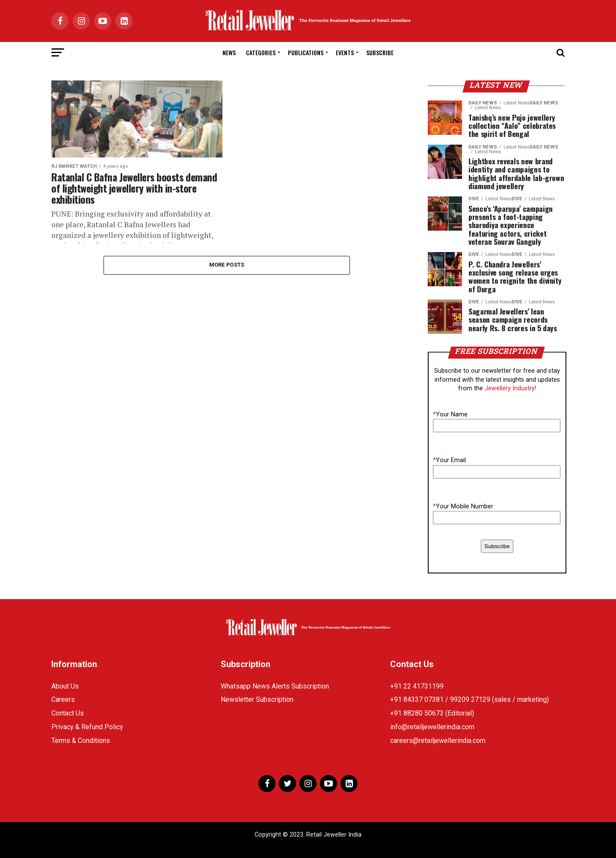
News (229, 52)
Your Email (449, 460)
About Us (65, 686)
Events (345, 52)
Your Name (450, 414)
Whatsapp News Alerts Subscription (275, 686)
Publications (306, 52)
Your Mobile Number (463, 506)
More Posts (227, 265)
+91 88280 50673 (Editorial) (432, 713)
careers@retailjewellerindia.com (438, 741)
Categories (261, 52)
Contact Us (68, 713)
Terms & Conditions (81, 741)
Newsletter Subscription (257, 699)
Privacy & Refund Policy (87, 727)
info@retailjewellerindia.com (432, 727)
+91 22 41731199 (417, 686)
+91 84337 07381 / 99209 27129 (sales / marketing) (469, 699)
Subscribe (380, 52)
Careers (63, 699)
